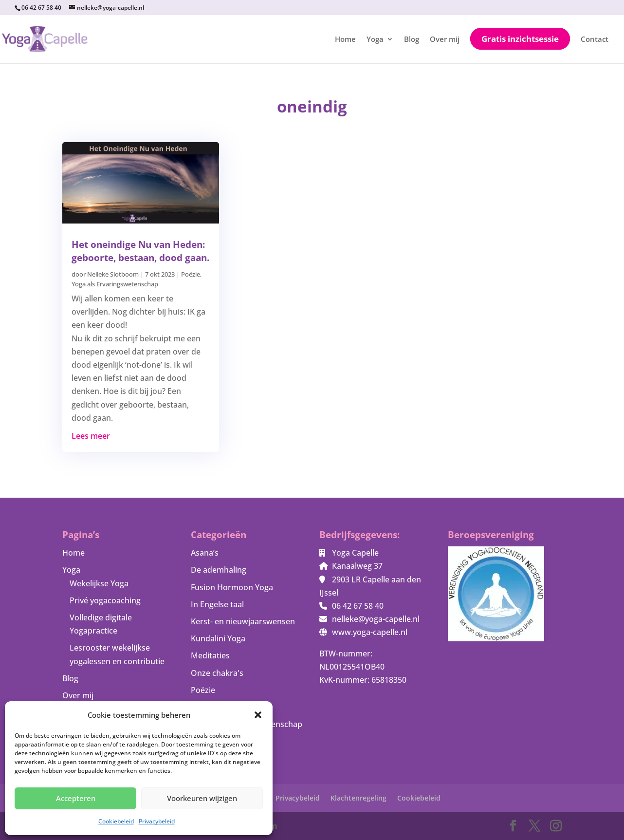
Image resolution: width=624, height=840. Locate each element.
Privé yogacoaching (105, 600)
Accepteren (76, 798)
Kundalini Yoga (218, 638)
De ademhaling (219, 570)
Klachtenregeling (358, 798)
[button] (258, 715)
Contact (595, 40)
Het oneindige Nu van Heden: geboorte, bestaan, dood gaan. (140, 251)
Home (345, 40)
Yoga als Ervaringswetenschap (115, 284)
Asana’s (205, 553)
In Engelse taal (217, 604)
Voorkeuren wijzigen (202, 798)
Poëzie (191, 274)
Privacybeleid (157, 821)
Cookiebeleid (116, 821)
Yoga (375, 40)
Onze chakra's (217, 673)
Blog (412, 40)
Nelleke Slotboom (113, 274)
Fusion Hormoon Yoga (232, 587)
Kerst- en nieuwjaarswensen (243, 621)
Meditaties (210, 655)
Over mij (445, 40)
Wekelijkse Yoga (99, 583)
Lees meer (91, 436)
